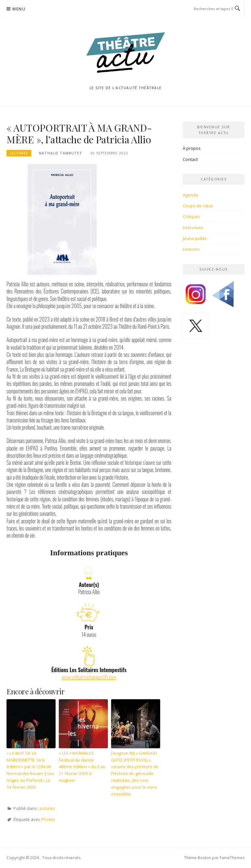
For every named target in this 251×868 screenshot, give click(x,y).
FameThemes (232, 858)
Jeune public (195, 238)
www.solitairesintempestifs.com (89, 677)
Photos (48, 819)
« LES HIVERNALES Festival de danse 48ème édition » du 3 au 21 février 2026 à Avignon (82, 767)
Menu (19, 9)
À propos (192, 148)
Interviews (193, 228)
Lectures (19, 153)
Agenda (190, 195)
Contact (190, 159)
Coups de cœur (198, 206)
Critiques (192, 216)
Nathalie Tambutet (61, 153)
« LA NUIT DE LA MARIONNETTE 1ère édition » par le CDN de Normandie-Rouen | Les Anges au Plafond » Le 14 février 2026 (30, 770)
